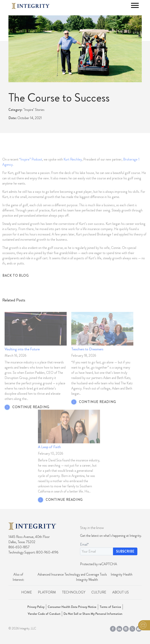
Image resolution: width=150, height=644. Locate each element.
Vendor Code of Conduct (44, 614)
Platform (47, 592)
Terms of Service (110, 607)
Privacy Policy (36, 607)
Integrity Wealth (87, 580)
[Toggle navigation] (135, 5)
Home (27, 592)
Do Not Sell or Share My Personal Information (93, 614)
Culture (99, 592)
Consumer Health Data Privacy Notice (72, 607)
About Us (120, 592)
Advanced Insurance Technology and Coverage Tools (72, 574)
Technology (74, 592)
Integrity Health (122, 574)
